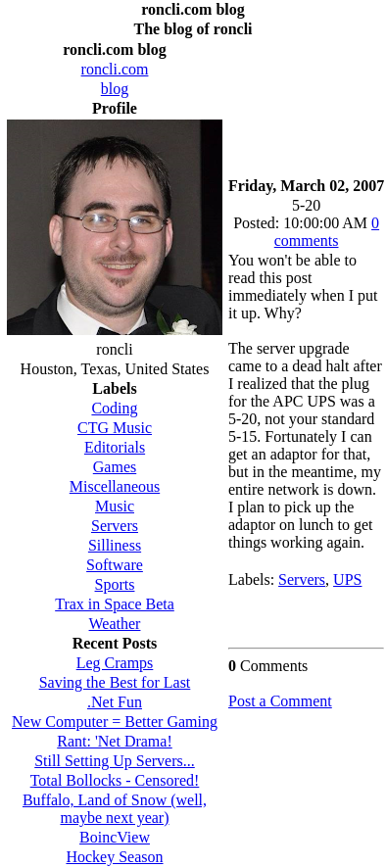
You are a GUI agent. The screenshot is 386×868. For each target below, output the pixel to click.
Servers (302, 579)
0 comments (327, 232)
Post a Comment (280, 701)
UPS (347, 579)
